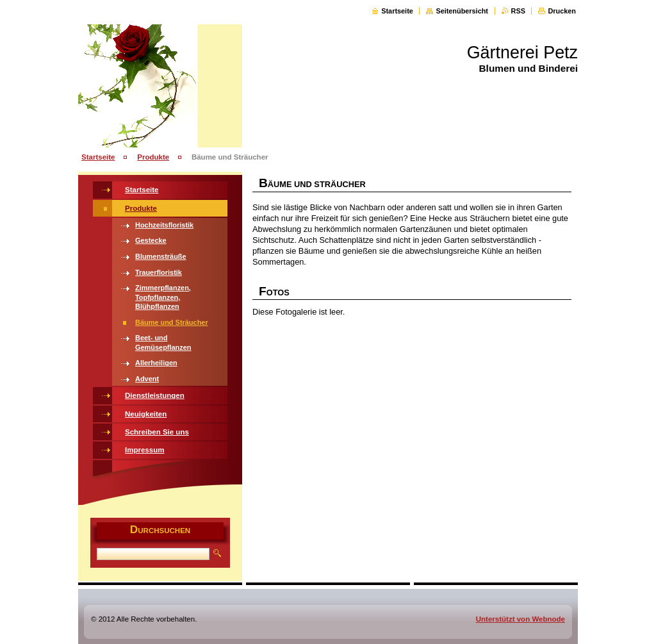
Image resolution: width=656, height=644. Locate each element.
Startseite (397, 11)
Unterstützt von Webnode (521, 619)
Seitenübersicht (462, 11)
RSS (518, 11)
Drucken (562, 11)
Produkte (153, 157)
